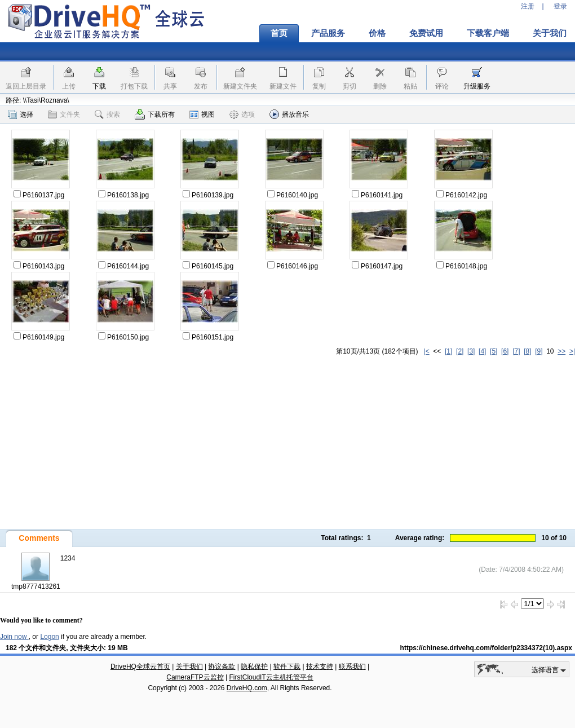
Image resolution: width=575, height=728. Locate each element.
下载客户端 (488, 33)
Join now (14, 637)
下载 (99, 86)
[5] (494, 351)
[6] (505, 351)
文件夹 (64, 114)
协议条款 (222, 667)
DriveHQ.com (247, 688)
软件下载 (287, 667)
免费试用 (426, 33)
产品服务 (328, 33)
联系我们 (352, 667)
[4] (482, 351)
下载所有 (155, 114)
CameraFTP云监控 (195, 677)
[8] (527, 351)
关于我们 (189, 667)
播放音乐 (289, 114)
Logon (49, 637)
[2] (460, 351)
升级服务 (477, 86)
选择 (21, 114)
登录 (560, 6)
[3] (471, 351)
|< (427, 351)
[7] (516, 351)
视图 (202, 114)
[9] (539, 351)
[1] (448, 351)
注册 (528, 6)
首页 (279, 33)
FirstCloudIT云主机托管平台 (271, 677)
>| (572, 351)
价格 (377, 33)
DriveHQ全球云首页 (140, 667)
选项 (242, 114)
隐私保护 (254, 667)
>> (561, 351)
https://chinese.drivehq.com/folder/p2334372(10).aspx (486, 648)
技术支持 (320, 667)
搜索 (107, 114)
